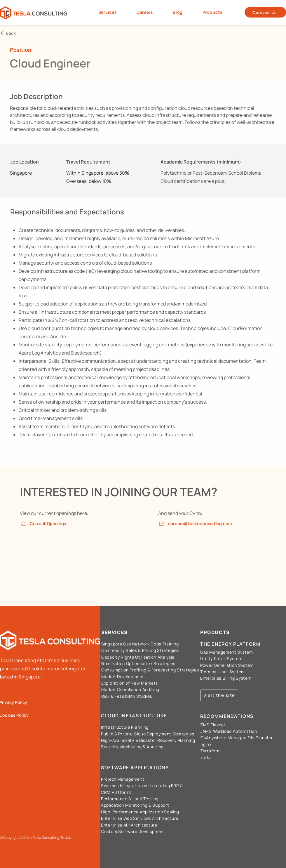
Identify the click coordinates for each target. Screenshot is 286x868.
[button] (212, 12)
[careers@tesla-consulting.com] (202, 524)
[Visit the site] (219, 695)
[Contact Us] (265, 12)
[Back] (29, 33)
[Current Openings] (48, 524)
